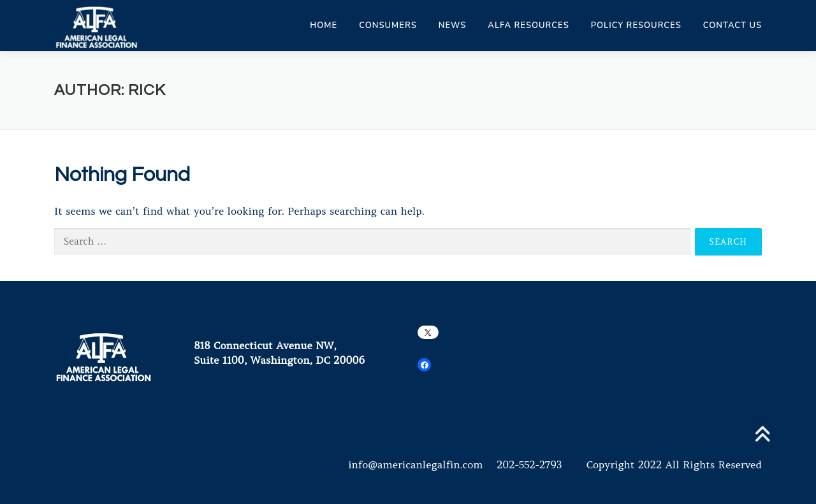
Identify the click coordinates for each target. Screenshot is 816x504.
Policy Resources (636, 25)
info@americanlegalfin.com (415, 464)
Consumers (388, 25)
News (453, 25)
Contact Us (732, 25)
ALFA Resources (528, 25)
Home (324, 25)
